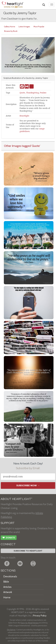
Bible (6, 582)
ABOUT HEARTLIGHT (16, 499)
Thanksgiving (32, 93)
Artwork (8, 592)
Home (7, 597)
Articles (7, 587)
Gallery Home (10, 27)
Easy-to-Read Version (30, 623)
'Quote (36, 146)
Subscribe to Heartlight (28, 551)
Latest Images (24, 27)
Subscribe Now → (28, 485)
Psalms (43, 93)
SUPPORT (8, 523)
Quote (22, 93)
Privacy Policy (40, 616)
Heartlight (24, 116)
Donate (9, 538)
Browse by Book (11, 31)
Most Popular (39, 27)
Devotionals (10, 576)
